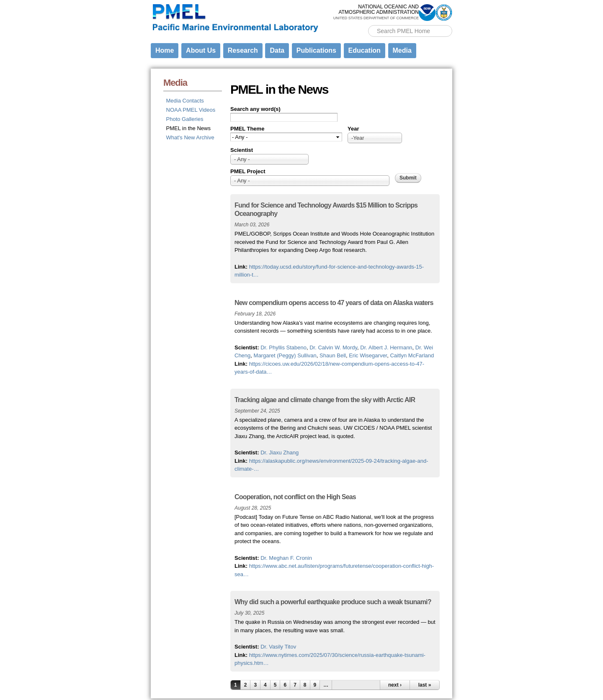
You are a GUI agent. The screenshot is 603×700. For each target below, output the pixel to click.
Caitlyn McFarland (412, 355)
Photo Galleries (185, 119)
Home (165, 50)
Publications (316, 50)
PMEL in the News (188, 128)
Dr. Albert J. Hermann (386, 347)
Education (365, 50)
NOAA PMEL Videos (191, 110)
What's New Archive (190, 137)
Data (277, 50)
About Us (201, 50)
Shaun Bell (333, 355)
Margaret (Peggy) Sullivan (285, 355)
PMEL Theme (247, 129)
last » (425, 685)
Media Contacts (185, 101)
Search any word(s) (255, 109)
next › (395, 685)
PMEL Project (248, 171)
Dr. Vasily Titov (278, 647)
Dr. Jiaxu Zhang (280, 453)
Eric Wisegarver (368, 355)
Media (402, 50)
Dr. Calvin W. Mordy (333, 347)
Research (243, 50)
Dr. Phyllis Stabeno (283, 347)
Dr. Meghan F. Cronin (286, 558)
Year (353, 129)
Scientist (242, 150)
